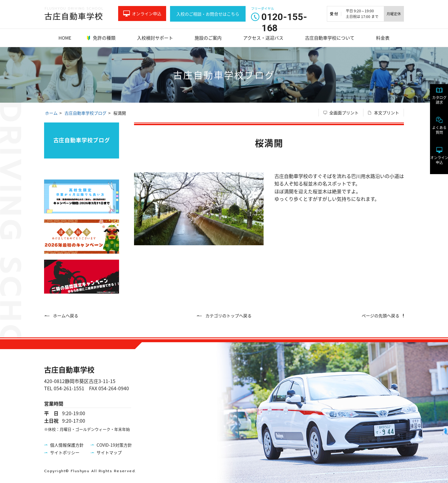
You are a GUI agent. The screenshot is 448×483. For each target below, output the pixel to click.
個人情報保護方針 (67, 445)
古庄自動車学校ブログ (85, 113)
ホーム (51, 113)
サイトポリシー (65, 452)
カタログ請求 (433, 104)
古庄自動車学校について (330, 38)
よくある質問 (433, 134)
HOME (65, 38)
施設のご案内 (208, 38)
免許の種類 (104, 38)
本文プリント (387, 113)
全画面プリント (344, 113)
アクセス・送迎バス (263, 38)
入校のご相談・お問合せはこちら (208, 14)
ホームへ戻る (66, 315)
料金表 (383, 38)
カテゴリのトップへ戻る (228, 315)
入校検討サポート (155, 38)
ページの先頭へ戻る (381, 315)
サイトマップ (109, 452)
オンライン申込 (147, 14)
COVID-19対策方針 (114, 445)
